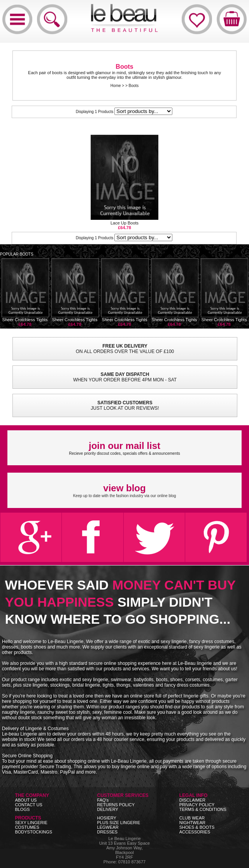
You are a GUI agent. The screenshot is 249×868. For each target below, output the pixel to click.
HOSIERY (107, 818)
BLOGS (22, 809)
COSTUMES (27, 827)
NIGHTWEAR (192, 823)
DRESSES (108, 832)
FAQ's (103, 800)
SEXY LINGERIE (31, 823)
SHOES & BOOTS (197, 827)
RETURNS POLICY (116, 805)
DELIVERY (108, 809)
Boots (134, 86)
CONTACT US (29, 805)
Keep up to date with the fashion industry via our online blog (125, 490)
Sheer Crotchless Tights (25, 292)
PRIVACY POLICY (197, 805)
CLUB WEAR (192, 818)
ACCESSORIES (195, 832)
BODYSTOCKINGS (33, 832)
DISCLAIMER (192, 800)
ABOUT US (26, 800)
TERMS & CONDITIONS (203, 809)
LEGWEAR (108, 827)
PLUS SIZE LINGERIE (119, 823)
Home (116, 86)
